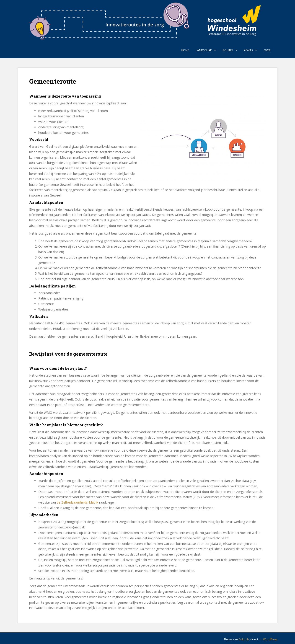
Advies (248, 50)
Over (267, 50)
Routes (228, 50)
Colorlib (244, 639)
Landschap (204, 50)
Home (185, 50)
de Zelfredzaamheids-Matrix (78, 502)
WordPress (270, 639)
